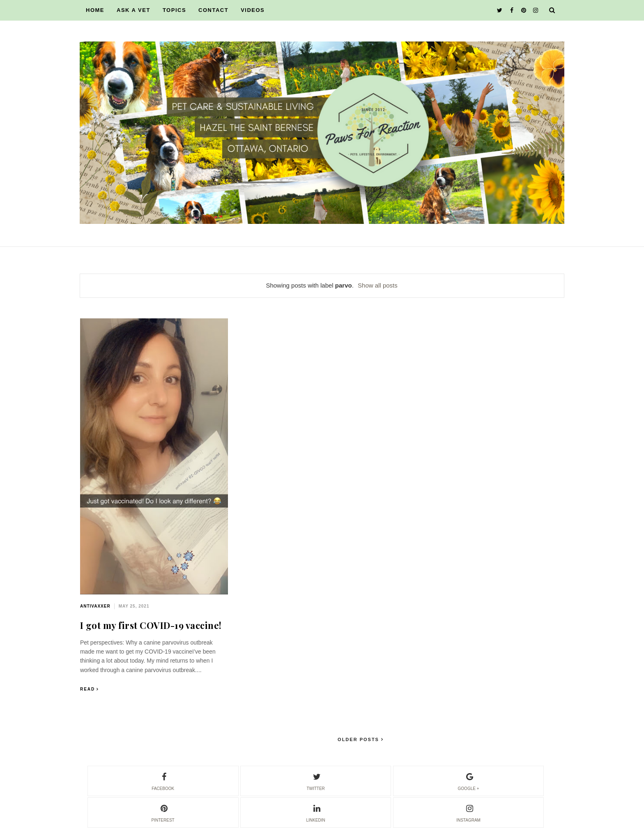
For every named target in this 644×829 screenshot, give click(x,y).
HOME (95, 10)
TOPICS (174, 10)
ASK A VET (133, 10)
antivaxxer (95, 606)
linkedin (316, 812)
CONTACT (213, 10)
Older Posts (359, 739)
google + (469, 781)
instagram (468, 812)
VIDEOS (253, 10)
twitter (315, 781)
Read (87, 689)
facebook (163, 781)
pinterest (163, 812)
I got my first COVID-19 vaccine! (151, 625)
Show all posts (378, 285)
